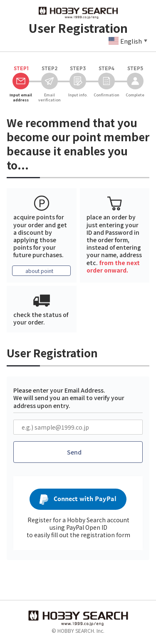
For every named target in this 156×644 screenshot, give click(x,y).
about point (39, 271)
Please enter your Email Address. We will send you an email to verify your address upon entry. (69, 398)
